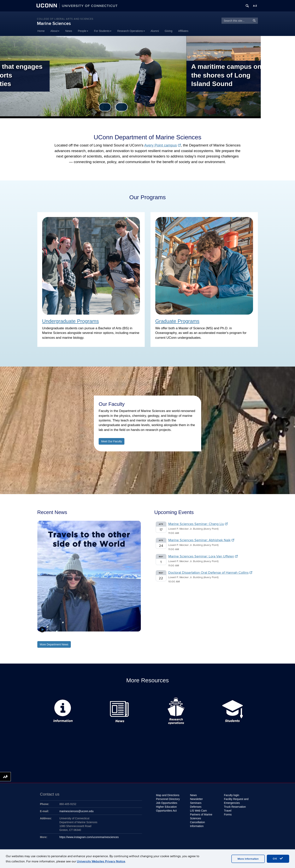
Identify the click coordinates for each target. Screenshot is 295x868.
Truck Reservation (235, 807)
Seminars (196, 803)
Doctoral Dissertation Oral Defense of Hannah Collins (210, 600)
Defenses (196, 807)
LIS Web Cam (198, 811)
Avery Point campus (162, 172)
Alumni (155, 31)
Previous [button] (139, 134)
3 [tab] (85, 662)
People (83, 31)
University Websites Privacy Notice (101, 861)
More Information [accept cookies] (248, 859)
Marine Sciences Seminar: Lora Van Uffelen (203, 583)
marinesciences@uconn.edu (77, 811)
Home (41, 31)
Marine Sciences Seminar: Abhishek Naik (201, 567)
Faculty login (232, 795)
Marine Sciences (54, 23)
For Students (103, 31)
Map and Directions (168, 795)
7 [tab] (101, 662)
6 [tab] (97, 662)
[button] (42, 657)
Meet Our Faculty (112, 468)
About (55, 31)
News (69, 31)
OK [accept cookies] (278, 859)
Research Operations (131, 31)
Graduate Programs (177, 348)
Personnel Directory (168, 799)
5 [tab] (93, 662)
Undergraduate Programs (71, 348)
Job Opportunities (167, 803)
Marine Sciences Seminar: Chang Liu (198, 551)
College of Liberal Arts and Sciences (65, 19)
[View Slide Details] (89, 603)
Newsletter (196, 799)
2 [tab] (81, 662)
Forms (228, 814)
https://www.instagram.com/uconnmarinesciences (89, 837)
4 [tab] (89, 662)
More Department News (54, 671)
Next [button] (156, 134)
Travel (228, 811)
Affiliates (183, 31)
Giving (168, 31)
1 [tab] (77, 662)
